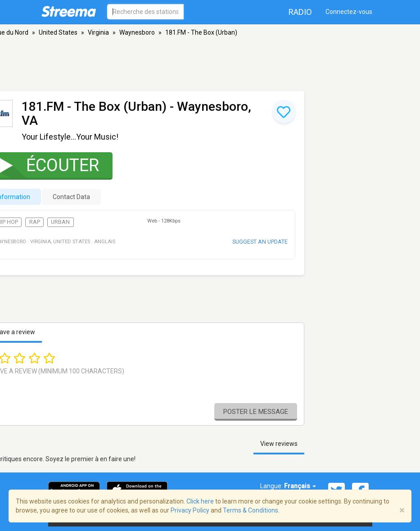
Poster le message (256, 412)
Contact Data (71, 197)
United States (58, 32)
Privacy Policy (190, 510)
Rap (35, 222)
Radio (300, 12)
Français (300, 486)
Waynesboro (137, 32)
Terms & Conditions (251, 510)
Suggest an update (260, 242)
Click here (200, 501)
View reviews (279, 444)
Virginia (98, 32)
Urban (60, 222)
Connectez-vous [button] (349, 12)
